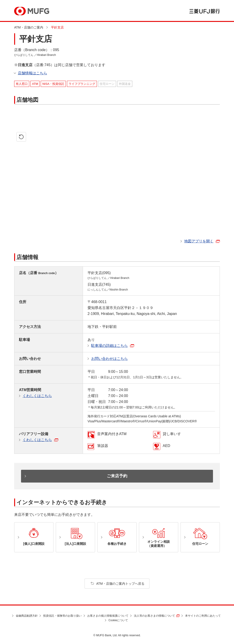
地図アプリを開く (199, 241)
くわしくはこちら (37, 396)
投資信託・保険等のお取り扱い (62, 616)
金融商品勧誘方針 (27, 616)
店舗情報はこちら (32, 73)
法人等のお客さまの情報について (154, 616)
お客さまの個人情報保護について (108, 616)
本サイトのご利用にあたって (203, 616)
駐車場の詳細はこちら (109, 346)
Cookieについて (118, 620)
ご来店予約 (117, 476)
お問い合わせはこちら (109, 359)
